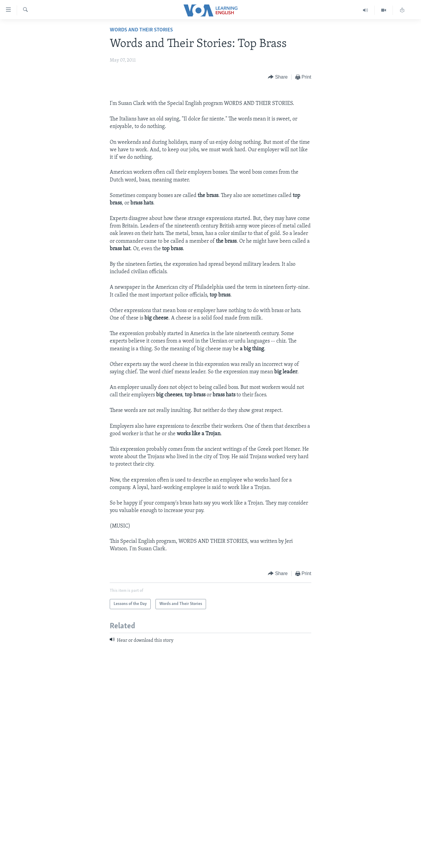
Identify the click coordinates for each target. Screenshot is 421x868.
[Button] (278, 77)
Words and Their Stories (141, 30)
